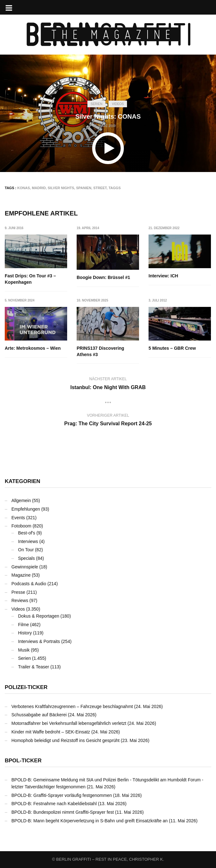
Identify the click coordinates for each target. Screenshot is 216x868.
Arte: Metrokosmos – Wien (33, 348)
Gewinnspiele (25, 567)
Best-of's (27, 533)
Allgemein (21, 500)
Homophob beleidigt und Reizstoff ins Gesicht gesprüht (65, 740)
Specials (26, 558)
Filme (23, 625)
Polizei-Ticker (26, 687)
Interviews (28, 541)
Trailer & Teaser (34, 667)
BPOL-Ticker (23, 761)
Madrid (39, 188)
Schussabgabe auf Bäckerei (39, 715)
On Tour (26, 550)
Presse (18, 592)
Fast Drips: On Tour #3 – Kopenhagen (30, 279)
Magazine (21, 575)
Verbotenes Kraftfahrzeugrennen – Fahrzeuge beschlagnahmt (72, 706)
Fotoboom (21, 526)
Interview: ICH (164, 276)
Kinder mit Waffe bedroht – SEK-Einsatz (51, 732)
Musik (24, 650)
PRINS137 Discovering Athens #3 (100, 351)
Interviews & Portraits (39, 641)
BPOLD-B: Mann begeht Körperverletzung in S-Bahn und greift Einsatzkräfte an (89, 821)
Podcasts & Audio (29, 584)
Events (18, 518)
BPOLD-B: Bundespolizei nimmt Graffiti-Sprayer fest (63, 812)
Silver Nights (61, 188)
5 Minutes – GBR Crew (172, 348)
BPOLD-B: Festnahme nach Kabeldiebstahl (54, 804)
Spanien (84, 188)
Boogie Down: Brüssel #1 (103, 277)
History (25, 633)
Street (100, 188)
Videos (118, 104)
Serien (96, 104)
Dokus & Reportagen (39, 616)
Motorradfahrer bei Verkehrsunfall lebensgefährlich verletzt (69, 723)
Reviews (20, 601)
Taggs (115, 188)
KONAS (24, 188)
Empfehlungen (26, 509)
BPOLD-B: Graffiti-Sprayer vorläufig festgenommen (62, 795)
